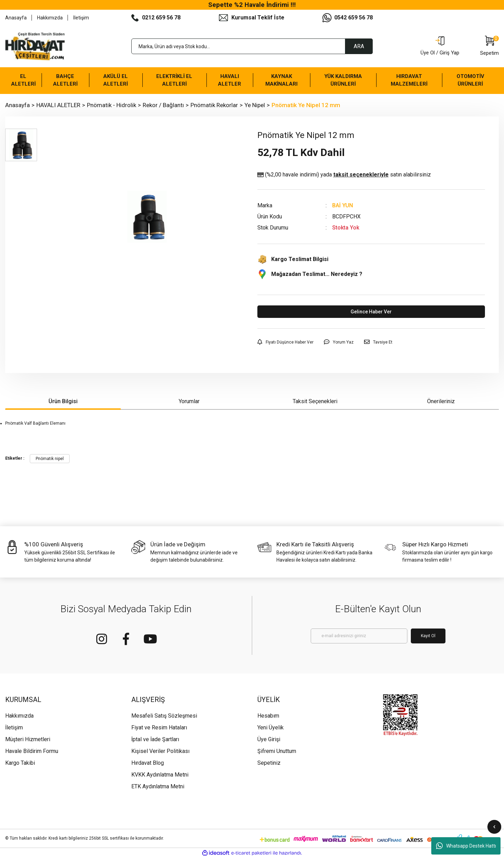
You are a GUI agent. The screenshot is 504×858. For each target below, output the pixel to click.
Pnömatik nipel (50, 459)
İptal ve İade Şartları (155, 739)
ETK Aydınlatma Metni (158, 786)
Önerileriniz (441, 401)
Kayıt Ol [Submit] (428, 636)
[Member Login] (440, 46)
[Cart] (489, 46)
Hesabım (268, 716)
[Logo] (35, 46)
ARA (359, 46)
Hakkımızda (50, 18)
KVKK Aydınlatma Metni (160, 775)
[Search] (252, 46)
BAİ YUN (343, 205)
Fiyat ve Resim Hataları (159, 727)
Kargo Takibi (20, 763)
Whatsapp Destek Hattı (466, 846)
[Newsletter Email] (359, 636)
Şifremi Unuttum (277, 751)
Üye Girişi (269, 739)
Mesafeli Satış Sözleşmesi (164, 716)
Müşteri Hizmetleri (28, 739)
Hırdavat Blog (148, 763)
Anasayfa (16, 18)
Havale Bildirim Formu (32, 751)
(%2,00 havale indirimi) (344, 175)
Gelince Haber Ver (371, 312)
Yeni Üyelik (271, 727)
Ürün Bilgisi (63, 401)
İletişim (81, 18)
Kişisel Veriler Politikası (160, 751)
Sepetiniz (269, 763)
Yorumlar (189, 401)
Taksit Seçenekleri (315, 401)
